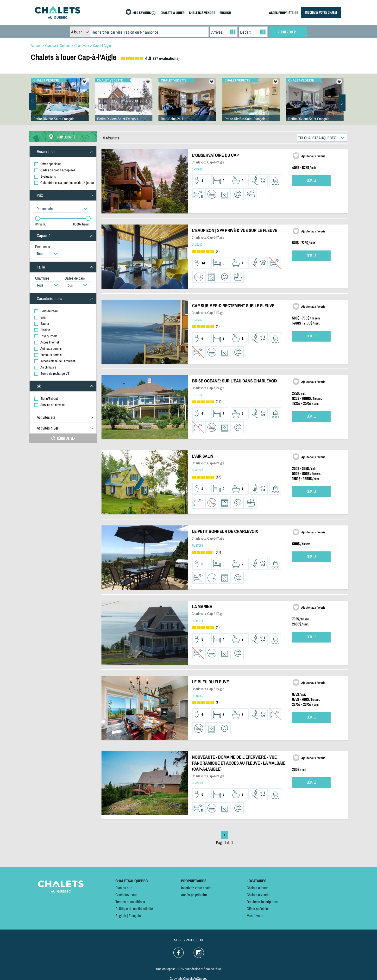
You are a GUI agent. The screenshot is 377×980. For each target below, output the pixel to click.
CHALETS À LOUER (173, 13)
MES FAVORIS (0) (144, 13)
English (121, 916)
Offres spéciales (258, 909)
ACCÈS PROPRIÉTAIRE (284, 13)
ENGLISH (225, 13)
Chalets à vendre (258, 895)
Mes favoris (255, 916)
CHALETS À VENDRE (202, 13)
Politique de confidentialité (134, 909)
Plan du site (124, 888)
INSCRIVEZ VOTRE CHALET (321, 13)
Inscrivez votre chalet (196, 888)
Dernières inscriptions (262, 902)
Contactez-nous (126, 895)
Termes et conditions (130, 902)
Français (135, 916)
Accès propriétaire (194, 895)
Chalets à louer (257, 888)
